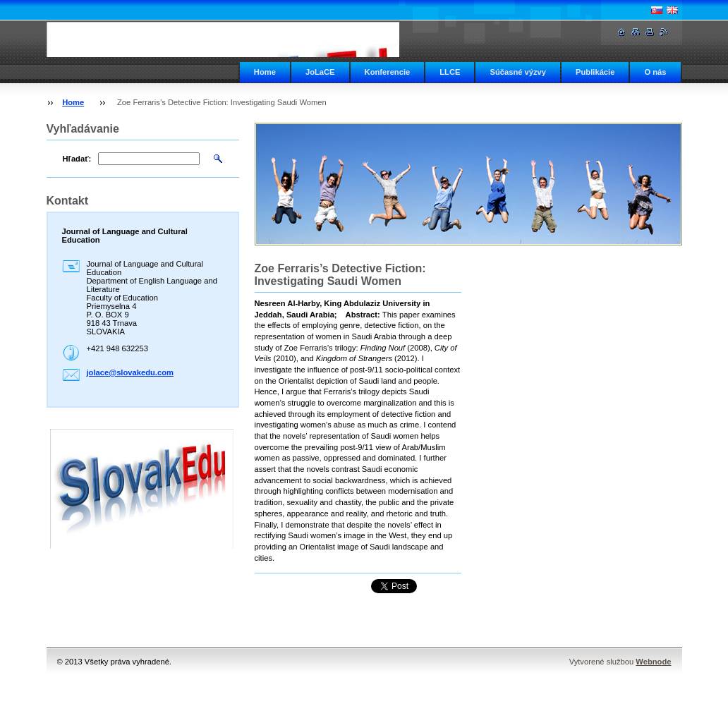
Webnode (653, 662)
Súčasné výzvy (518, 72)
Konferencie (388, 72)
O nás (655, 72)
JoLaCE (320, 72)
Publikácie (595, 72)
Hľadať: (77, 159)
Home (265, 72)
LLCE (450, 72)
